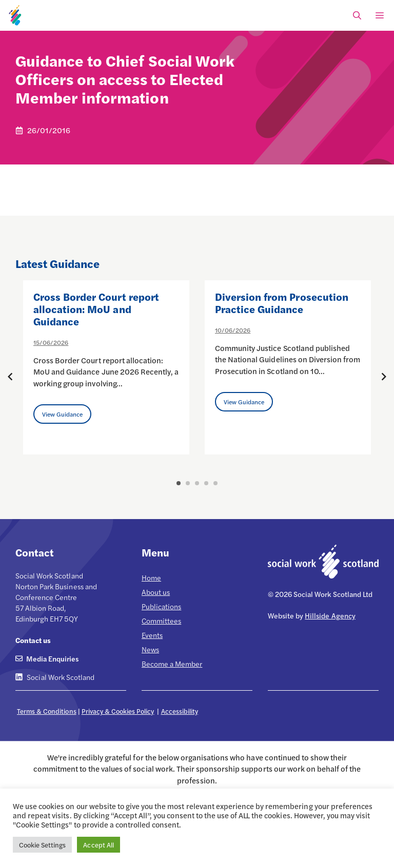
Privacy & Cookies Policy (118, 711)
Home (151, 577)
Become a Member (172, 664)
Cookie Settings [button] (42, 845)
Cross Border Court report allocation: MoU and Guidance (96, 309)
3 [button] (197, 483)
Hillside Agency (330, 615)
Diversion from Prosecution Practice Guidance (282, 303)
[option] (106, 367)
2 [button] (188, 483)
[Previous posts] (10, 377)
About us (156, 592)
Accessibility (180, 711)
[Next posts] (384, 377)
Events (152, 635)
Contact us (33, 640)
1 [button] (179, 483)
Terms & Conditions (47, 711)
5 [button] (215, 483)
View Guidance (62, 414)
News (150, 649)
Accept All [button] (98, 845)
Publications (161, 606)
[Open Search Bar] (357, 15)
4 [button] (206, 483)
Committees (161, 621)
